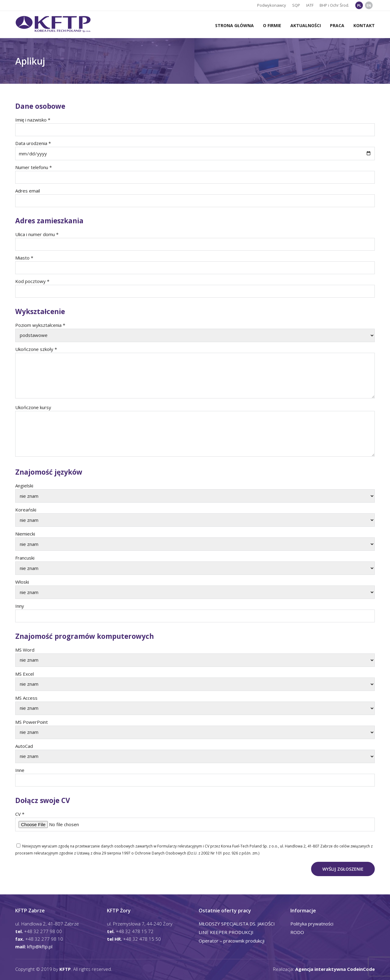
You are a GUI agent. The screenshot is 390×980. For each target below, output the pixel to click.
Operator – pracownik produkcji (232, 941)
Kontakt (364, 25)
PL (359, 5)
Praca (337, 25)
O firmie (272, 25)
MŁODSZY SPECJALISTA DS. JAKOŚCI (237, 924)
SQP (296, 5)
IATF (310, 5)
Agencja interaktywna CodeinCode (335, 969)
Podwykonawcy (272, 5)
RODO (297, 932)
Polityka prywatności (312, 924)
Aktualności (306, 25)
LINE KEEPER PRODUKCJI (226, 932)
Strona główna (234, 25)
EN (369, 5)
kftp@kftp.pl (40, 946)
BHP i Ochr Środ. (334, 5)
